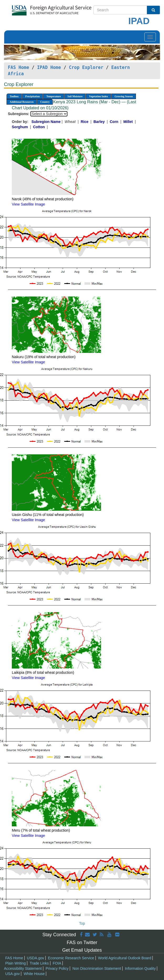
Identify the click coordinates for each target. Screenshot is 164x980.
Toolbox (14, 96)
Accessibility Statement (23, 968)
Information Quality (140, 968)
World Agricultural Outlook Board (125, 958)
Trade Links (39, 963)
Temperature (54, 96)
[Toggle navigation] (150, 37)
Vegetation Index (98, 96)
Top (82, 923)
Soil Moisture (75, 96)
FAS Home (18, 67)
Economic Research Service (71, 958)
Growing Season (124, 96)
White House (34, 974)
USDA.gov (36, 958)
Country (45, 102)
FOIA (57, 963)
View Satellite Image (28, 204)
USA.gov (12, 974)
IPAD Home (49, 67)
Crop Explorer (86, 67)
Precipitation (32, 96)
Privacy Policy (57, 968)
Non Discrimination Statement (97, 968)
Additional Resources (22, 102)
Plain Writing (15, 963)
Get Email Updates (82, 950)
